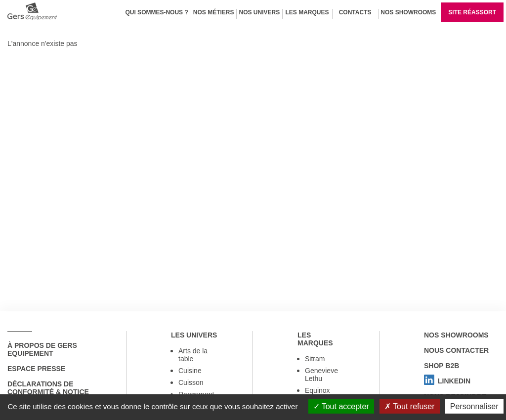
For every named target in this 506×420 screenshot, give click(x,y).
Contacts (355, 12)
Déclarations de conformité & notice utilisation (48, 392)
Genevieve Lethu (321, 375)
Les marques (307, 12)
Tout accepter (341, 406)
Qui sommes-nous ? (156, 12)
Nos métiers (214, 12)
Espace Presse (36, 369)
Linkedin (447, 381)
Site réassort (472, 12)
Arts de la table (193, 355)
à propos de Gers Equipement (42, 349)
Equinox (317, 390)
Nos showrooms (456, 335)
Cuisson (191, 382)
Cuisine (190, 371)
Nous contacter (456, 350)
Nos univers (259, 12)
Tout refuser (410, 406)
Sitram (315, 359)
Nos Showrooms (408, 12)
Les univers (194, 335)
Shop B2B (442, 366)
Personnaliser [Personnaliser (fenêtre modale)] (474, 406)
